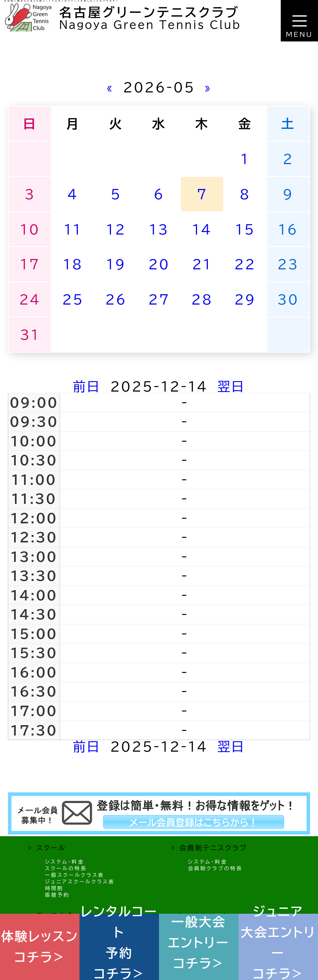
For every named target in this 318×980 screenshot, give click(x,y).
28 (202, 299)
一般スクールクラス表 (75, 875)
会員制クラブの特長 (215, 868)
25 (73, 299)
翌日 (231, 386)
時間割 (54, 888)
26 (116, 299)
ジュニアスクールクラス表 (80, 881)
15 (245, 229)
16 (288, 229)
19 (116, 264)
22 (245, 264)
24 (30, 299)
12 (116, 229)
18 (73, 264)
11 (73, 229)
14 (202, 229)
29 (245, 299)
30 (288, 299)
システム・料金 (64, 861)
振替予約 (57, 895)
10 (30, 229)
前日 (87, 386)
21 (202, 264)
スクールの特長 (66, 868)
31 (30, 335)
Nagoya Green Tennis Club (150, 25)
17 (30, 264)
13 (159, 229)
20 (159, 264)
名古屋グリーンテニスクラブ (150, 12)
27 (159, 299)
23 (288, 264)
